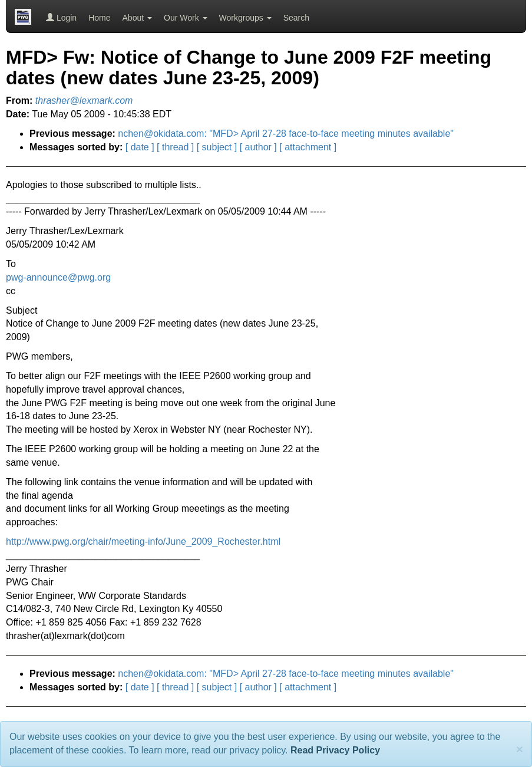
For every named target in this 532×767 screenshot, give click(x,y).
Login (61, 18)
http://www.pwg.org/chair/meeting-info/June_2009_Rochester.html (143, 541)
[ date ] (140, 147)
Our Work (186, 18)
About (137, 18)
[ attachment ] (308, 147)
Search (296, 18)
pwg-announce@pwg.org (58, 277)
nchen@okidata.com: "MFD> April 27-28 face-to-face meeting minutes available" (286, 134)
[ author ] (258, 147)
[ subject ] (217, 147)
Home (99, 18)
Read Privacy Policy (335, 750)
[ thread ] (175, 147)
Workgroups (245, 18)
